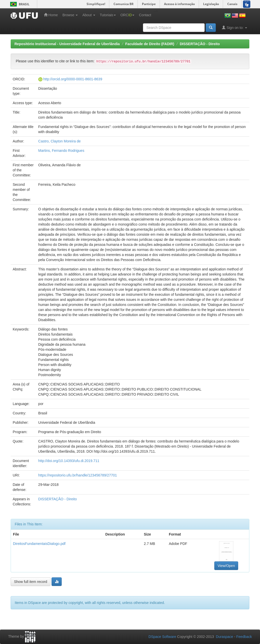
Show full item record (31, 582)
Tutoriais (108, 15)
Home (51, 15)
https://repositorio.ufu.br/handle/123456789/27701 (78, 475)
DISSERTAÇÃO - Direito (200, 44)
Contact (145, 15)
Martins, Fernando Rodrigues (61, 151)
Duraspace (224, 637)
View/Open (226, 566)
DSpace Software (162, 637)
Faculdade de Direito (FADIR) (150, 44)
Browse (70, 15)
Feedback (244, 637)
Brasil (19, 4)
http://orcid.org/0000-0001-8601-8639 (73, 79)
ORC (127, 15)
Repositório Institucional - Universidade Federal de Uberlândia (67, 44)
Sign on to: (234, 27)
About (89, 15)
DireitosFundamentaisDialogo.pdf (39, 544)
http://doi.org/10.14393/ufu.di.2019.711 (69, 461)
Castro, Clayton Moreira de (60, 141)
